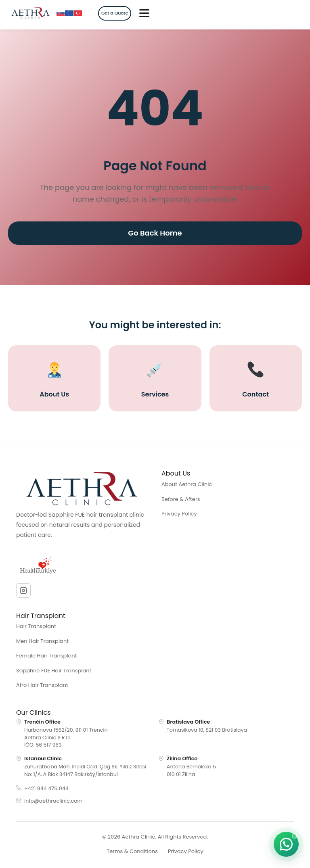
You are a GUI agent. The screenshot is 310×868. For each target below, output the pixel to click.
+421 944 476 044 (46, 788)
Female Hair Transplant (46, 656)
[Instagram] (23, 590)
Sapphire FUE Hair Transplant (54, 671)
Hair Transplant (36, 626)
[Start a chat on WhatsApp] (286, 844)
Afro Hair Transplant (42, 685)
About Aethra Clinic (187, 484)
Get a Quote (115, 13)
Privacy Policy (179, 514)
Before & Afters (181, 499)
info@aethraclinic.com (53, 801)
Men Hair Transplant (42, 641)
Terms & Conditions (132, 851)
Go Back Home (155, 233)
